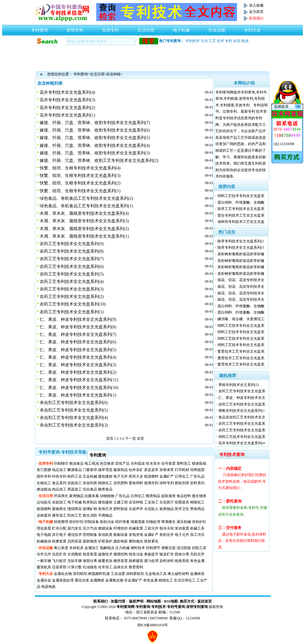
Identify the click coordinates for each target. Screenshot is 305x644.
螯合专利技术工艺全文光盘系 (241, 215)
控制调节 (153, 548)
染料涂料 (167, 561)
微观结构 (121, 554)
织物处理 (153, 522)
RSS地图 (171, 601)
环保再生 (61, 496)
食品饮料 (184, 496)
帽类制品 (153, 496)
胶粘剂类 (182, 483)
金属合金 (44, 580)
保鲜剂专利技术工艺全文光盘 (241, 222)
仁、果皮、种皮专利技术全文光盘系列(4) (78, 357)
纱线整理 (61, 522)
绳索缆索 (138, 522)
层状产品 (122, 463)
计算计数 (75, 567)
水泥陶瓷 (75, 554)
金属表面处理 (63, 580)
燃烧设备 (105, 528)
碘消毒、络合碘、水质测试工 (241, 319)
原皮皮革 (151, 470)
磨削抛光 (136, 541)
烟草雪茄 (105, 470)
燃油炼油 (44, 489)
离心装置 (61, 548)
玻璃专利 (151, 483)
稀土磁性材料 (178, 574)
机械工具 (197, 528)
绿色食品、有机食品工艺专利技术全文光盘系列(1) (86, 206)
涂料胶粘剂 (135, 574)
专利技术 (193, 41)
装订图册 (44, 470)
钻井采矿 (136, 470)
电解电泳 (107, 548)
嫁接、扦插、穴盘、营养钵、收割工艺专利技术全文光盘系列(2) (99, 161)
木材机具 (76, 548)
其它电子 (59, 535)
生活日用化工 (185, 580)
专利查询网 (125, 607)
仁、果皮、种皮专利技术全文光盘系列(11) (79, 380)
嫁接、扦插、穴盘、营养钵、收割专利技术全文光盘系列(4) (95, 146)
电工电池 (92, 463)
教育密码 (136, 567)
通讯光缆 (82, 580)
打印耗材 (182, 470)
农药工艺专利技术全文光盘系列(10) (73, 304)
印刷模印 (61, 463)
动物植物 (107, 496)
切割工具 (199, 548)
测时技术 (138, 548)
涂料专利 (167, 483)
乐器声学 (136, 509)
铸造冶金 (136, 554)
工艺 (212, 41)
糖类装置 (121, 561)
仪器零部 (59, 567)
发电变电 (136, 535)
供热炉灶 (199, 522)
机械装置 (136, 528)
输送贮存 (167, 554)
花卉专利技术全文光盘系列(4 (242, 443)
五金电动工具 (156, 574)
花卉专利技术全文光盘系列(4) (67, 92)
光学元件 (44, 554)
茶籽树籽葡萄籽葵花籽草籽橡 (241, 254)
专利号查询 (176, 607)
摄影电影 (121, 541)
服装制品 (121, 470)
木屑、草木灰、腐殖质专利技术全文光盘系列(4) (84, 213)
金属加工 (92, 548)
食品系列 (59, 483)
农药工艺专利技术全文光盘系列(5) (72, 274)
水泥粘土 (151, 509)
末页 (140, 439)
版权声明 (136, 601)
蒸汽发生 (75, 528)
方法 (204, 41)
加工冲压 (197, 535)
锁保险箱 (199, 463)
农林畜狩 (44, 515)
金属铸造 (197, 574)
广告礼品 (197, 476)
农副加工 (75, 483)
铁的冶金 (107, 522)
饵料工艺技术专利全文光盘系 (241, 196)
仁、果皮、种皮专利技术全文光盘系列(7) (78, 334)
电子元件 (121, 476)
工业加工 (151, 502)
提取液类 (168, 496)
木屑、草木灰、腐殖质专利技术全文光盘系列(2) (84, 229)
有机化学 (167, 535)
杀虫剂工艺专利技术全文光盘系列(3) (74, 425)
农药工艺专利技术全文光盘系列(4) (72, 282)
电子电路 (44, 535)
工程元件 (151, 528)
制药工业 (75, 476)
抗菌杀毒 (92, 496)
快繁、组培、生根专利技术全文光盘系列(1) (80, 191)
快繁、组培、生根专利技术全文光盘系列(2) (80, 183)
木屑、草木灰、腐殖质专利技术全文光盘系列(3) (84, 221)
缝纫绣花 (75, 509)
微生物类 (199, 496)
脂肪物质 (90, 541)
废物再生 (59, 509)
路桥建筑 (136, 561)
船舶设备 (121, 535)
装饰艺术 (105, 509)
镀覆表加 (105, 561)
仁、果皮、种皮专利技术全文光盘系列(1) (78, 395)
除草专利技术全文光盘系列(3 (241, 248)
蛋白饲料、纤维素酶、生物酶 (241, 202)
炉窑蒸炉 (105, 541)
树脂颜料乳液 (99, 574)
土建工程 (121, 502)
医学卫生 (182, 509)
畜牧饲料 (136, 483)
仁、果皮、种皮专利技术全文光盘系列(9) (78, 319)
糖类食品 (105, 489)
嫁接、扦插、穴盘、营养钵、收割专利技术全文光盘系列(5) (95, 138)
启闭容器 (75, 541)
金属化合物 (63, 574)
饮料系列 (197, 483)
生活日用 (146, 29)
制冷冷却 (167, 528)
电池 (245, 41)
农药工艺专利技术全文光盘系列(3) (72, 289)
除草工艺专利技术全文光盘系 (241, 209)
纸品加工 (59, 470)
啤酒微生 (168, 522)
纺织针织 (76, 522)
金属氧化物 (114, 580)
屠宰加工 (59, 515)
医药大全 (136, 476)
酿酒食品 (75, 470)
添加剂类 (90, 483)
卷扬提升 (151, 554)
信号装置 (168, 463)
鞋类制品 (90, 502)
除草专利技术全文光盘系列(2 (241, 241)
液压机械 (184, 522)
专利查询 (39, 29)
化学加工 (105, 567)
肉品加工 (59, 489)
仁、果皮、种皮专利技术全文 (242, 398)
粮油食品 (76, 463)
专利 (229, 41)
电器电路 (48, 587)
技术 (220, 41)
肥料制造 (121, 509)
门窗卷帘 (90, 470)
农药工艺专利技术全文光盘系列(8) (72, 251)
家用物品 (76, 496)
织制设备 (92, 522)
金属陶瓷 (97, 580)
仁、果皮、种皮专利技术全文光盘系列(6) (78, 342)
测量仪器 (168, 548)
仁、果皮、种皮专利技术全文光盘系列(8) (78, 327)
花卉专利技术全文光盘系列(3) (67, 100)
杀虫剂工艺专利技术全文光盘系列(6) (74, 403)
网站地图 (154, 601)
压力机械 (122, 548)
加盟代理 (118, 601)
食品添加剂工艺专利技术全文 (242, 417)
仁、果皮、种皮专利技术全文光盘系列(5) (78, 350)
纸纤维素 (122, 522)
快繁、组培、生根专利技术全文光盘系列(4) (80, 168)
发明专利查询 (197, 607)
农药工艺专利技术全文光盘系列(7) (72, 259)
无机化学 (197, 554)
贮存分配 (59, 528)
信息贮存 (59, 554)
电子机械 (181, 29)
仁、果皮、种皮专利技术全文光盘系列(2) (78, 372)
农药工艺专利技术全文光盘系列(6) (72, 267)
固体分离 (182, 554)
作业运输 (217, 29)
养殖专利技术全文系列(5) (239, 385)
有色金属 (197, 561)
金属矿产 (167, 476)
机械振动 (44, 541)
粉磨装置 (59, 541)
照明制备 (90, 535)
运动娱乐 (44, 502)
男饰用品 (197, 509)
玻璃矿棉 (90, 509)
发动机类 (105, 535)
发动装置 (182, 528)
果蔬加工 (75, 489)
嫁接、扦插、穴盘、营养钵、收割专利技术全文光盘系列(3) (95, 153)
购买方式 (187, 601)
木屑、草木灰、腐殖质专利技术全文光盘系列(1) (84, 236)
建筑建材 (105, 476)
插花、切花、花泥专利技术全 (241, 280)
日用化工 (182, 476)
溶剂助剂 (80, 574)
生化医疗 (167, 502)
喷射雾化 (151, 541)
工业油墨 (118, 574)
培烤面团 (197, 470)
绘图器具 (182, 502)
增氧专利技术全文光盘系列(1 (242, 411)
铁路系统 (182, 561)
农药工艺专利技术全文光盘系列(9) (72, 244)
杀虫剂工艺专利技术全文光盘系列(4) (74, 418)
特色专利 (59, 476)
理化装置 (44, 528)
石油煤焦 (90, 567)
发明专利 (75, 29)
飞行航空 (59, 561)
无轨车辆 (75, 561)
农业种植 (113, 74)
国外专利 (44, 476)
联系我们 (100, 601)
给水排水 (153, 463)
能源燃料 (151, 476)
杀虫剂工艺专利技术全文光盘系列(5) (74, 410)
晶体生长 (121, 567)
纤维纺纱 (121, 528)
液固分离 (90, 561)
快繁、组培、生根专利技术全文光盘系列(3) (80, 176)
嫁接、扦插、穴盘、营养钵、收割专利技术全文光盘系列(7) (95, 123)
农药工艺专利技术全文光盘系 (242, 391)
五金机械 (90, 476)
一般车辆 (44, 561)
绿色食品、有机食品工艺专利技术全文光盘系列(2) (86, 198)
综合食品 (90, 489)
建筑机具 (44, 567)
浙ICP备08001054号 (153, 625)
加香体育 (167, 470)
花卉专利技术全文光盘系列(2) (67, 108)
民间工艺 (75, 515)
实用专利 (110, 29)
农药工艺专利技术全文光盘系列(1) (72, 312)
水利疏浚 (138, 463)
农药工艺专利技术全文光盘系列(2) (72, 297)
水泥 (237, 41)
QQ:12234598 (284, 144)
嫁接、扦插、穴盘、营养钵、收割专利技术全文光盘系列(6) (95, 130)
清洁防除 (184, 548)
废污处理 (151, 561)
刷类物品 (167, 509)
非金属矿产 (133, 580)
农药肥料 (121, 483)
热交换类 (107, 463)
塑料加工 (184, 463)
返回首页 (205, 601)
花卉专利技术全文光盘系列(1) (67, 115)
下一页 (131, 439)
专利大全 (252, 29)
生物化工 (44, 483)
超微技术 (105, 554)
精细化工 (105, 483)
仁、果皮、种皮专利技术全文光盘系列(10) (79, 388)
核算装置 (90, 554)
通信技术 (75, 535)
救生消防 (90, 515)
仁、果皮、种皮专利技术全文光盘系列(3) (78, 365)
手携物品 (105, 515)
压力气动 (90, 528)
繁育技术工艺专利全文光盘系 (241, 351)
